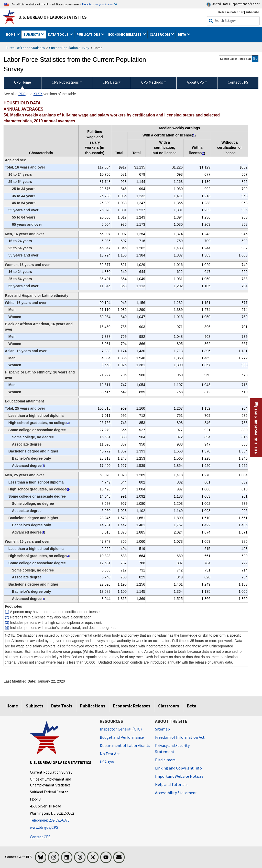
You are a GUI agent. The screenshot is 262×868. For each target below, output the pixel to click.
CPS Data (110, 82)
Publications (93, 706)
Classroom (169, 706)
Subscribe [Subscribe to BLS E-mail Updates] (252, 12)
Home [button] (11, 34)
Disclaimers (165, 760)
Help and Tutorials (171, 784)
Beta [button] (182, 34)
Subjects (35, 706)
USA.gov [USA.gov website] (107, 762)
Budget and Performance (122, 737)
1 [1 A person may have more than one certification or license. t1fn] (194, 135)
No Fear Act (110, 754)
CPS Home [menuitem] (23, 82)
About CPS (195, 82)
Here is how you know (97, 4)
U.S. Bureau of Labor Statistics (53, 17)
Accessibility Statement (176, 793)
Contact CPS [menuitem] (238, 82)
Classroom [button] (160, 34)
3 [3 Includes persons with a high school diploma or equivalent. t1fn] (68, 423)
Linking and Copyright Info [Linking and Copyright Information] (178, 768)
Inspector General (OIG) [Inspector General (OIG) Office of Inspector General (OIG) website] (121, 729)
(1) (7, 612)
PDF (22, 94)
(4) (7, 628)
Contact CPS (40, 837)
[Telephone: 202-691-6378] (61, 820)
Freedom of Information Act (180, 737)
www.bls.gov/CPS (44, 827)
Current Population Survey (69, 48)
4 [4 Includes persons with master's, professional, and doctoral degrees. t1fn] (43, 466)
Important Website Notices (179, 776)
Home (12, 706)
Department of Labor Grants (125, 745)
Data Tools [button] (59, 34)
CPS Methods (152, 82)
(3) (7, 623)
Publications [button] (89, 34)
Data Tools (62, 706)
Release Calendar (231, 12)
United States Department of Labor (233, 4)
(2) (7, 617)
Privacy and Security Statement (172, 748)
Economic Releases (132, 706)
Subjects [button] (32, 34)
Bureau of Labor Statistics (25, 48)
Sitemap (162, 729)
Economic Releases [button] (125, 34)
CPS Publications (65, 82)
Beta (192, 706)
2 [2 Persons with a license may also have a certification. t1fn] (203, 153)
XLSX (38, 94)
